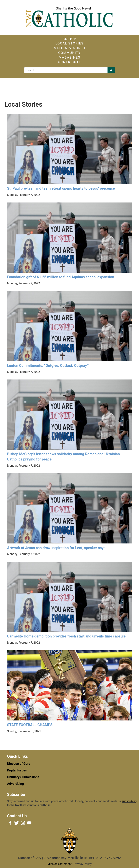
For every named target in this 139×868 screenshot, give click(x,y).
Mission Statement (60, 864)
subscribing (129, 801)
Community (69, 53)
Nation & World (69, 48)
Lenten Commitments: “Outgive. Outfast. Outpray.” (48, 366)
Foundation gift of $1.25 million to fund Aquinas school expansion (61, 277)
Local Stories (69, 43)
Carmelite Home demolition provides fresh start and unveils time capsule (66, 636)
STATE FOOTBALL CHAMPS (30, 725)
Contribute (69, 62)
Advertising (15, 784)
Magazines (70, 57)
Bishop (69, 39)
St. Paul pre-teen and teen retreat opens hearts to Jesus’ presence (61, 188)
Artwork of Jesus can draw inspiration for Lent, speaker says (56, 548)
